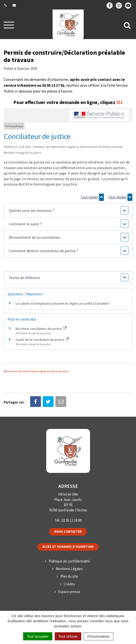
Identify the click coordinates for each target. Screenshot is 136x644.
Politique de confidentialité (69, 561)
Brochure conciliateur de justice (41, 329)
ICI (119, 102)
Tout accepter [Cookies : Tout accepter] (38, 636)
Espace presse (69, 592)
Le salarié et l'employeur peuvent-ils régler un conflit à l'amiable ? (63, 303)
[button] (68, 210)
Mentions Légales (69, 569)
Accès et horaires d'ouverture (68, 547)
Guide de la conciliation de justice (42, 340)
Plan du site (69, 576)
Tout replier (92, 197)
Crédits (69, 584)
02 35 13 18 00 (72, 520)
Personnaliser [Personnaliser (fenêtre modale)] (99, 636)
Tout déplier (120, 197)
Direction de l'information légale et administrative (37, 371)
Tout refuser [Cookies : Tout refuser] (68, 636)
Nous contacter (68, 532)
